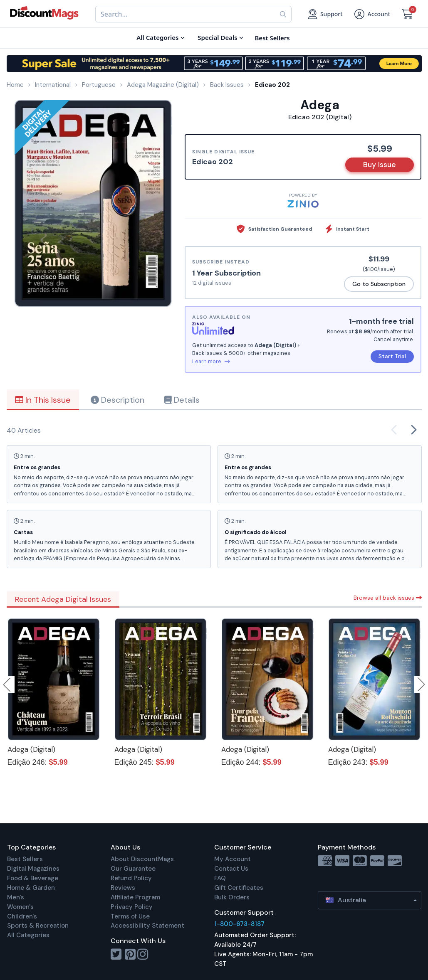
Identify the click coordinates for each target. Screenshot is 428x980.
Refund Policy (131, 878)
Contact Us (231, 869)
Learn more (211, 361)
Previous (7, 685)
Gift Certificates (239, 888)
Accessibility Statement (147, 926)
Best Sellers (25, 859)
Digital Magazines (33, 869)
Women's (20, 907)
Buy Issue (380, 165)
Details (182, 400)
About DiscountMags (142, 859)
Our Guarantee (133, 869)
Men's (16, 897)
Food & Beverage (33, 878)
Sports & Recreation (38, 926)
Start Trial (392, 356)
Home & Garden (31, 888)
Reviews (123, 888)
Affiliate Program (135, 897)
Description (118, 400)
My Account (233, 859)
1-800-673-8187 (239, 924)
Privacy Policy (132, 907)
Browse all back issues (388, 598)
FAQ (220, 878)
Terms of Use (130, 916)
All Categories (28, 935)
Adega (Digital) (31, 749)
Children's (22, 916)
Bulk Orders (232, 897)
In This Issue (43, 400)
